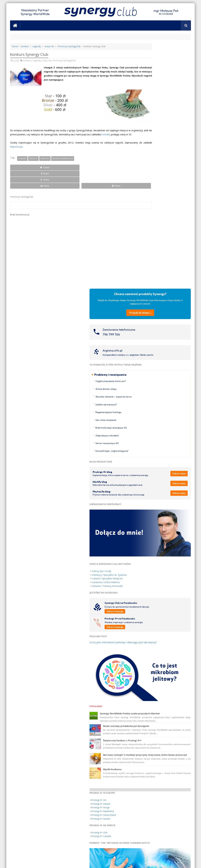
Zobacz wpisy (181, 247)
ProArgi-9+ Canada (148, 592)
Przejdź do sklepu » (164, 78)
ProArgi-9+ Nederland (150, 567)
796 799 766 (158, 99)
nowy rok (49, 46)
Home (15, 46)
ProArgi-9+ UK (146, 556)
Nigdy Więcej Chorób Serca (176, 676)
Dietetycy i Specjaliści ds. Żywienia (157, 337)
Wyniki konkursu (159, 525)
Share (46, 172)
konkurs (25, 46)
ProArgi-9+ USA (147, 588)
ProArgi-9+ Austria (148, 574)
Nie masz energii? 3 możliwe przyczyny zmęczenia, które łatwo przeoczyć (170, 509)
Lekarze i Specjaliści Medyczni (154, 341)
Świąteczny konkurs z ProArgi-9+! (169, 491)
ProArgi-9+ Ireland (148, 560)
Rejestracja (29, 151)
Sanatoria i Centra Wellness (153, 345)
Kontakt (14, 139)
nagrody (37, 46)
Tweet (21, 172)
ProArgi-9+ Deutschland (151, 571)
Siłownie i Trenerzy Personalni (155, 348)
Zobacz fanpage (162, 377)
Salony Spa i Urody (149, 333)
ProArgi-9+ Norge (148, 563)
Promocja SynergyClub (69, 46)
